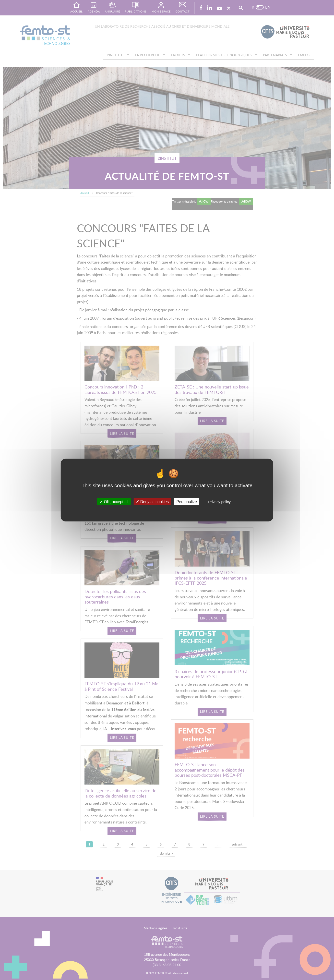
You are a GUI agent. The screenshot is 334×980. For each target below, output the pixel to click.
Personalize (187, 502)
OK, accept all (114, 502)
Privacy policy (219, 502)
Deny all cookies (152, 502)
